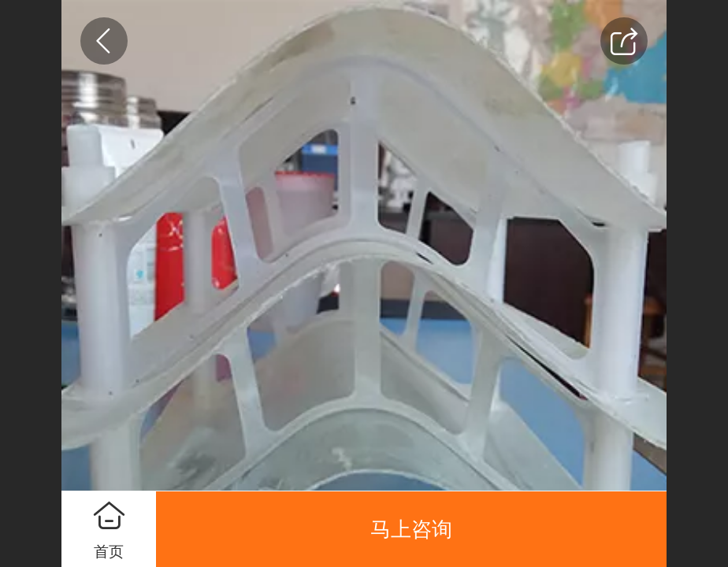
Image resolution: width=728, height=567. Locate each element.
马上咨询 (411, 529)
